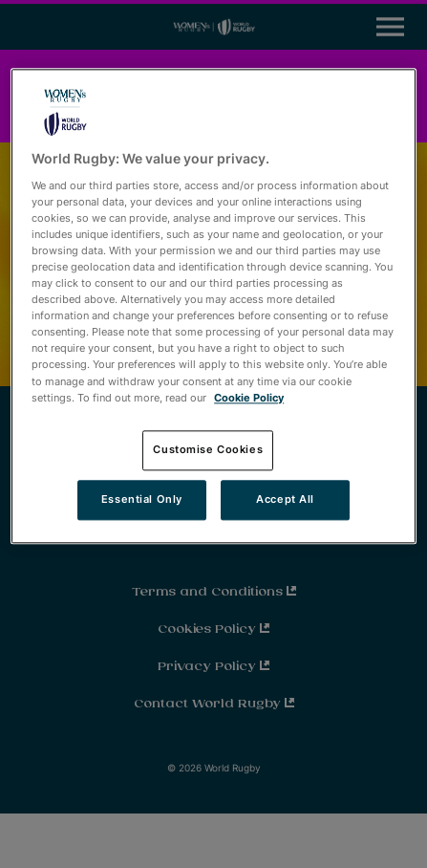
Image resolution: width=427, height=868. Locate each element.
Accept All (285, 499)
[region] (213, 306)
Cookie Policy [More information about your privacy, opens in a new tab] (249, 398)
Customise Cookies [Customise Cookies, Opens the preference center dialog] (208, 449)
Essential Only (142, 499)
